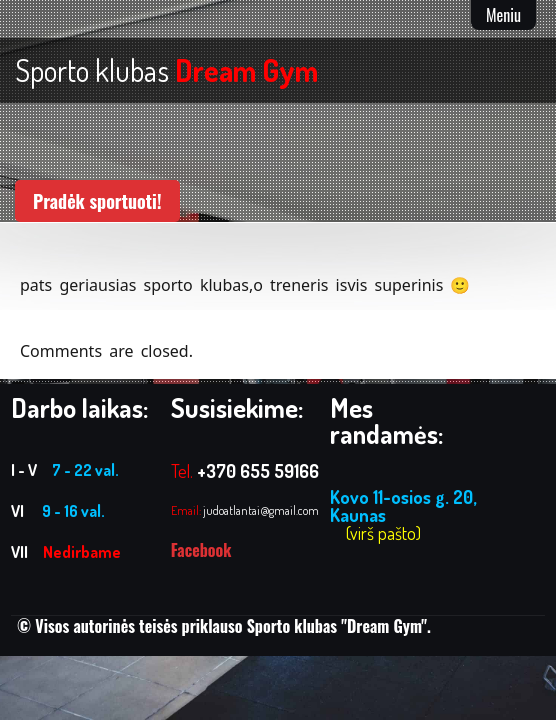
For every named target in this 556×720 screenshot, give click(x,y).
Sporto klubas (166, 70)
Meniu (503, 15)
